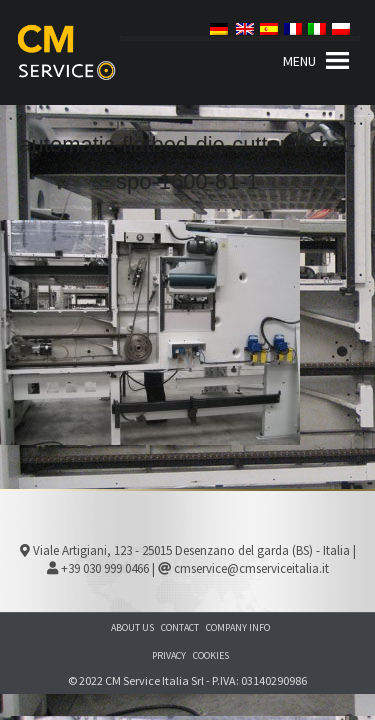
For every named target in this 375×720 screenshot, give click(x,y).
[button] (299, 61)
